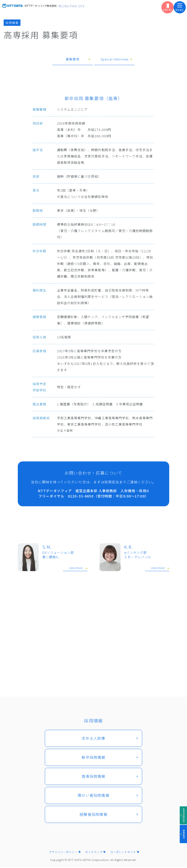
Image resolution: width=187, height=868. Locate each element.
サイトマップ (94, 853)
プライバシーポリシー (63, 853)
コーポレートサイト (123, 853)
